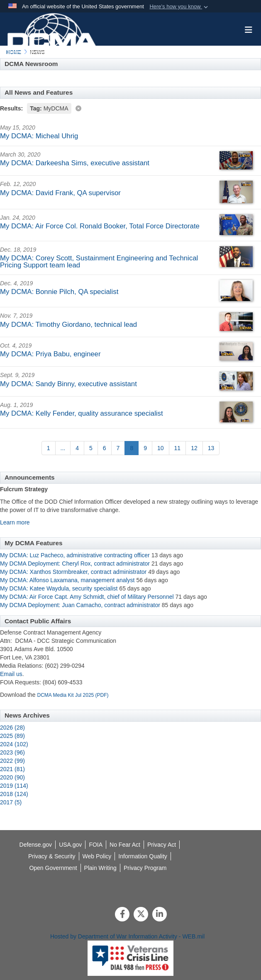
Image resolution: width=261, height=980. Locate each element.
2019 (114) (14, 786)
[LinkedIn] (160, 915)
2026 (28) (12, 728)
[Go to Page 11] (178, 448)
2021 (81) (12, 769)
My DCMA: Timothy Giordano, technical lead (68, 325)
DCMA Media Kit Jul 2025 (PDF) (73, 695)
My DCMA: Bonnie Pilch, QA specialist (59, 292)
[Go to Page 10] (161, 448)
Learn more (15, 522)
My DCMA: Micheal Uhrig (39, 136)
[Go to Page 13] (211, 448)
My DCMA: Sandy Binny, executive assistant (68, 384)
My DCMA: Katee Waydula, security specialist (59, 588)
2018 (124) (14, 794)
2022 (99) (12, 761)
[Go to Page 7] (118, 448)
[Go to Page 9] (145, 448)
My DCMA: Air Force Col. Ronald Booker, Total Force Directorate (100, 226)
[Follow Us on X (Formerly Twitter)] (141, 915)
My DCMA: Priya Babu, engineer (50, 354)
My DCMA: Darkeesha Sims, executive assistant (75, 163)
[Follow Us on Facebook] (122, 915)
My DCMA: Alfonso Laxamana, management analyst (67, 580)
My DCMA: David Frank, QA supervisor (60, 193)
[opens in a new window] (143, 856)
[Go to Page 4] (77, 448)
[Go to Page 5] (91, 448)
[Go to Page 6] (105, 448)
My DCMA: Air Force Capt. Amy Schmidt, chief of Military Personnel (87, 597)
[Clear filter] (130, 108)
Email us (11, 674)
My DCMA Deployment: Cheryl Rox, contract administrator (75, 563)
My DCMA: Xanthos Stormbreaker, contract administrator (74, 572)
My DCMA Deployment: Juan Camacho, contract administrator (80, 605)
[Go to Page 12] (194, 448)
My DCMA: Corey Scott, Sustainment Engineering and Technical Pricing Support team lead (99, 262)
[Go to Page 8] (132, 448)
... (63, 448)
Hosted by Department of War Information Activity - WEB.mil (127, 936)
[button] (179, 7)
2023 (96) (12, 752)
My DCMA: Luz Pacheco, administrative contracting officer (75, 555)
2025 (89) (12, 736)
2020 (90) (12, 777)
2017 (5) (11, 802)
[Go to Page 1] (49, 448)
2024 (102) (14, 744)
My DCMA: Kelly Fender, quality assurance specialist (82, 413)
